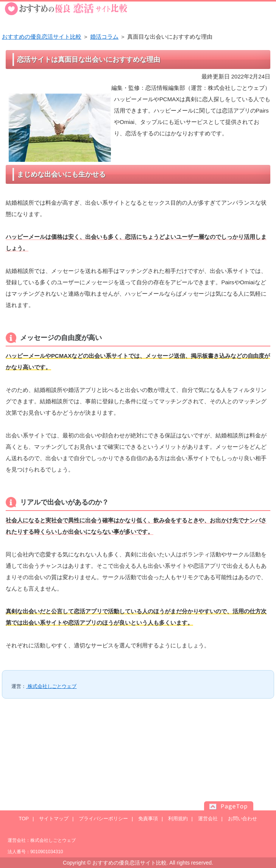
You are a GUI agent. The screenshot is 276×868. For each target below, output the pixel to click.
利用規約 (178, 819)
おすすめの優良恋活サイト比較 (42, 37)
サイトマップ (54, 819)
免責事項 (148, 819)
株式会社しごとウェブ (51, 686)
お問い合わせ (243, 819)
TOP (24, 819)
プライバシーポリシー (103, 819)
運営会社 (208, 819)
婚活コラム (104, 37)
